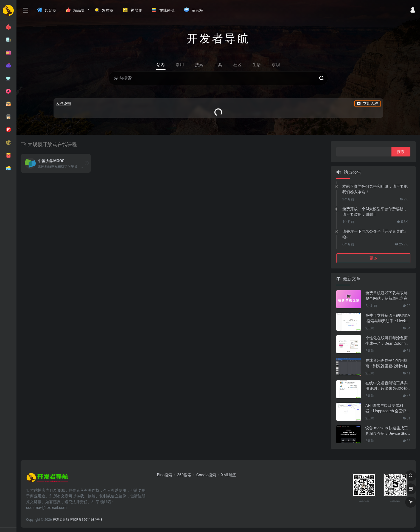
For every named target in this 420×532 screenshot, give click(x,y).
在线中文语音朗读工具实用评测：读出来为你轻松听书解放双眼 (387, 386)
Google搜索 (206, 475)
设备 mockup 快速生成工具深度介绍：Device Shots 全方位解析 (387, 431)
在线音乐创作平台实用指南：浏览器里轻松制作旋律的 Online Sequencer (387, 363)
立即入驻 (368, 103)
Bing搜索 (165, 475)
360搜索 (184, 475)
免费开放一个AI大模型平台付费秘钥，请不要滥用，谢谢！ (375, 212)
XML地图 (229, 475)
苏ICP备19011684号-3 (86, 520)
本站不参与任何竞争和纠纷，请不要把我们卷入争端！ (375, 189)
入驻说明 (63, 103)
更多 (373, 258)
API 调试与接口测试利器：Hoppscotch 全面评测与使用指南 (388, 408)
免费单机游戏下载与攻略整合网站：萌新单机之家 (387, 296)
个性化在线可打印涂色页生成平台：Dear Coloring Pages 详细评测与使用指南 (387, 341)
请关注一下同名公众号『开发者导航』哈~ (375, 234)
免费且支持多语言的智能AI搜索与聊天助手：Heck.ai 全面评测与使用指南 (388, 318)
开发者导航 (61, 520)
